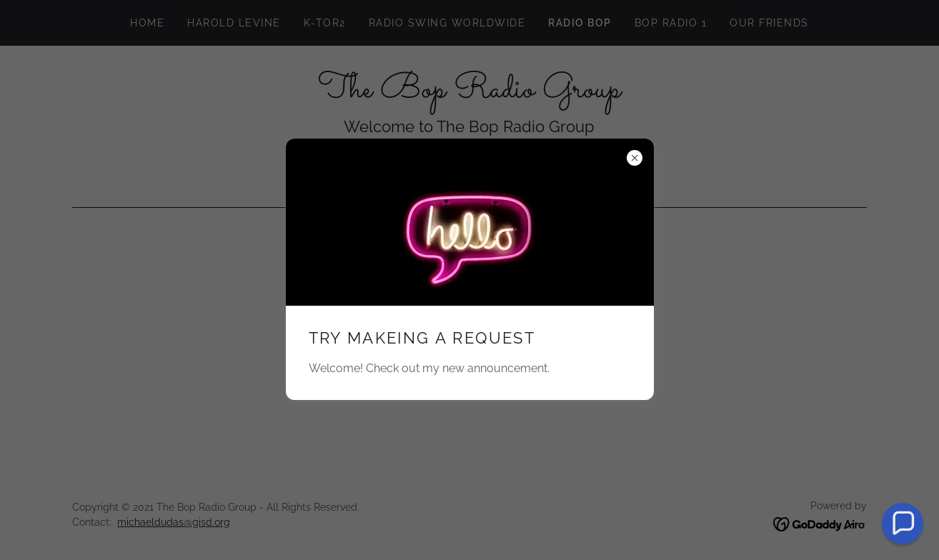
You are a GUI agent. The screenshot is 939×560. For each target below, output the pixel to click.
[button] (903, 524)
